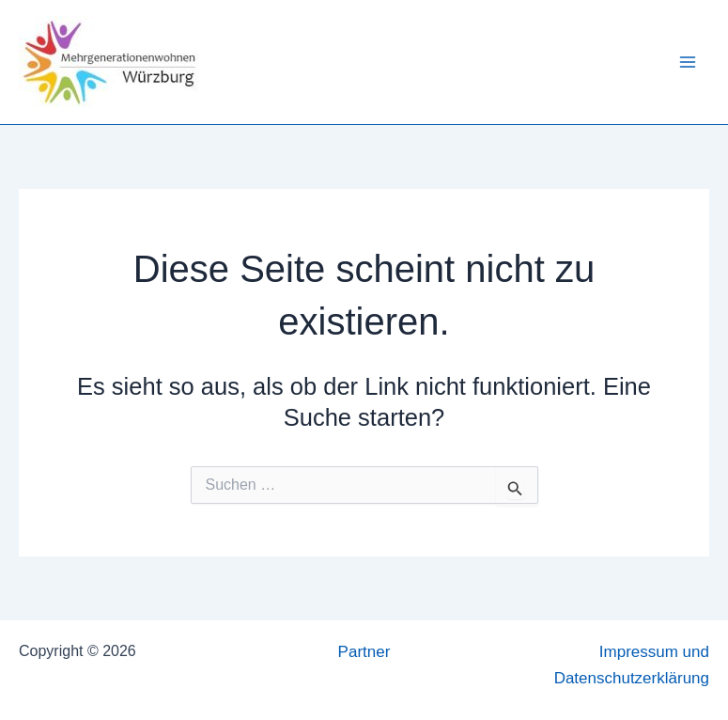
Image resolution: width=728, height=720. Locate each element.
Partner (364, 652)
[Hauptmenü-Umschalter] (689, 62)
